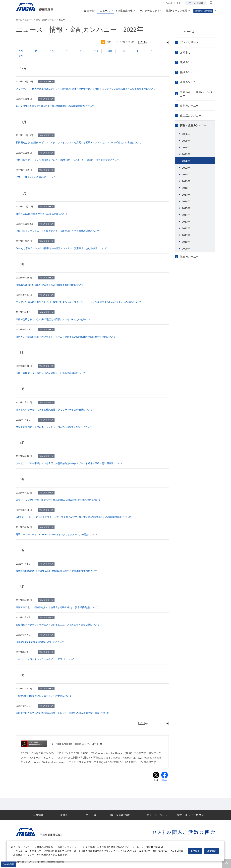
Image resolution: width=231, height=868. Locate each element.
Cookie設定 (8, 864)
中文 (179, 3)
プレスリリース (189, 42)
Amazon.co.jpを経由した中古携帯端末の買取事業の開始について (50, 285)
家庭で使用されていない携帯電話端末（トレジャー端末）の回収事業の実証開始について (62, 713)
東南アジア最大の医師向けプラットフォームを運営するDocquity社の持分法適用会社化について (66, 337)
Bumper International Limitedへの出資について (40, 642)
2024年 (186, 147)
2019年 (186, 181)
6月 (110, 51)
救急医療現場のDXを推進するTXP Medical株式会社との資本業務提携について (57, 571)
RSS (106, 42)
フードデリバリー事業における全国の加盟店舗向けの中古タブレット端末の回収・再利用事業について (69, 463)
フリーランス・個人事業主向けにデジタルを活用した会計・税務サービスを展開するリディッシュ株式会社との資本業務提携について (86, 89)
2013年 (186, 222)
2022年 (186, 161)
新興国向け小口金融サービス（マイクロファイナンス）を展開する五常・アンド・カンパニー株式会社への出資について (79, 142)
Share (165, 780)
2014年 (186, 215)
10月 (53, 51)
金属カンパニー (189, 82)
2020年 (186, 174)
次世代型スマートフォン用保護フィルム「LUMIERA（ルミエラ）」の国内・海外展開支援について (67, 160)
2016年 (186, 201)
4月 (139, 51)
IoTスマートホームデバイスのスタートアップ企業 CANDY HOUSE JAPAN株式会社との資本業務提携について (73, 517)
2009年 (186, 249)
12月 (22, 51)
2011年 (186, 235)
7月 (96, 51)
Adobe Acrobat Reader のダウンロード (79, 744)
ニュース (187, 32)
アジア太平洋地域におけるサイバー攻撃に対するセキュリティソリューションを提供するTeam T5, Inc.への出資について (79, 302)
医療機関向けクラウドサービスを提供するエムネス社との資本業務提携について (58, 625)
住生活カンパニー (191, 116)
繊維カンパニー (189, 62)
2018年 (186, 188)
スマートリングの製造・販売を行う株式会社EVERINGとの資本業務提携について (58, 500)
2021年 (186, 168)
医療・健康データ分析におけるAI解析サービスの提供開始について (51, 373)
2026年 (186, 134)
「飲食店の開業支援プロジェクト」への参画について (44, 696)
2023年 (186, 154)
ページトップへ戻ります (226, 863)
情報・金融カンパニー (193, 125)
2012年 (186, 228)
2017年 (186, 195)
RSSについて (127, 42)
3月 (153, 51)
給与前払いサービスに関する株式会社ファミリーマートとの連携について (54, 410)
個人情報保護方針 (92, 851)
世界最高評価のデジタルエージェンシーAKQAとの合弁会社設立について (54, 427)
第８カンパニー (189, 257)
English (169, 3)
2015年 (186, 208)
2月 (21, 56)
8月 (82, 51)
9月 (68, 51)
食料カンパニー (189, 106)
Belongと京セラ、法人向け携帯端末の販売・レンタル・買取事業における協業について (61, 248)
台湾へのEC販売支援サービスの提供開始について (42, 214)
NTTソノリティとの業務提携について (35, 177)
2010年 (186, 242)
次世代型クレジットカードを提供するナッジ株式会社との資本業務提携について (58, 231)
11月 (37, 51)
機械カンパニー (189, 72)
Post (156, 780)
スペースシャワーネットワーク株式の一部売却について (45, 659)
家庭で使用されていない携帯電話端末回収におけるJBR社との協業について (55, 319)
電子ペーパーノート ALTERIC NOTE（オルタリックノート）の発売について (57, 534)
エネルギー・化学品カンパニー (196, 94)
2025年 (186, 141)
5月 (124, 51)
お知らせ (185, 52)
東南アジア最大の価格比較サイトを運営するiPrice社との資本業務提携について (57, 607)
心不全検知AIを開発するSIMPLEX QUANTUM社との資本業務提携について (55, 106)
